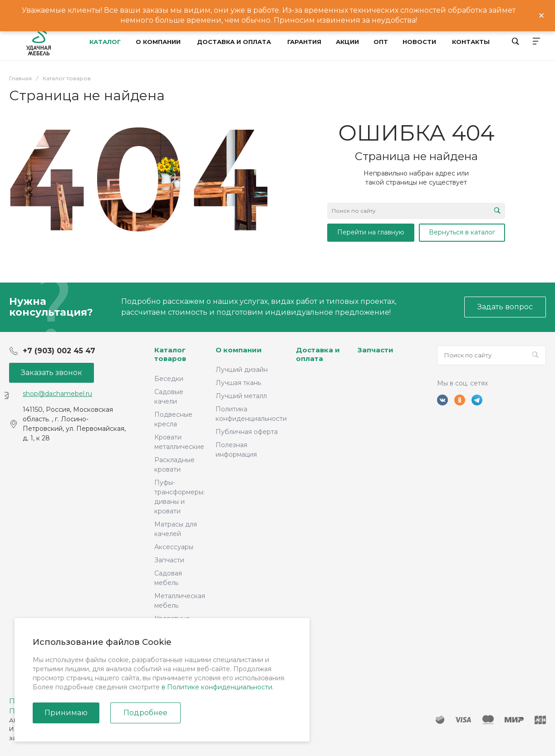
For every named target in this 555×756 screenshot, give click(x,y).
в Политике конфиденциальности (217, 687)
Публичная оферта (247, 432)
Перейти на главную (371, 232)
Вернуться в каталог (462, 232)
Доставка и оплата (318, 354)
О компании (239, 350)
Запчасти (169, 560)
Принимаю (66, 713)
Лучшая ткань (238, 383)
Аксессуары (174, 547)
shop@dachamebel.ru (57, 394)
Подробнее (145, 713)
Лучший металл (241, 396)
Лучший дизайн (242, 370)
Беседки (169, 379)
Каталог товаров (170, 354)
